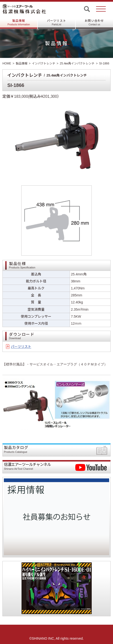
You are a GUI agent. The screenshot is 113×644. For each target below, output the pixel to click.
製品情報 (19, 22)
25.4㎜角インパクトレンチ (77, 63)
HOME (7, 63)
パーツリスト (56, 22)
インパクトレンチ (44, 63)
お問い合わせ (94, 22)
